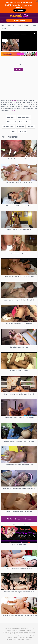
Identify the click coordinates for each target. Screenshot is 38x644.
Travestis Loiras (24, 122)
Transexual (11, 122)
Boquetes (11, 117)
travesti (14, 100)
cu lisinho (21, 127)
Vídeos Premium (19, 20)
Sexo (14, 131)
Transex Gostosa (24, 117)
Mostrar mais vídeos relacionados (19, 519)
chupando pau (8, 127)
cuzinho (13, 111)
